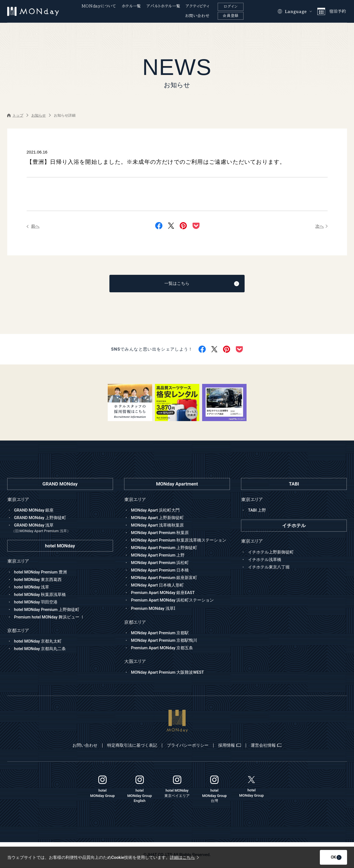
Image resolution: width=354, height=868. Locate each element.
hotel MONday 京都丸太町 (38, 642)
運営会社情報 (270, 746)
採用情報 (231, 746)
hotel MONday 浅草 (32, 588)
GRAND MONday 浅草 (62, 529)
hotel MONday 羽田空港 (36, 603)
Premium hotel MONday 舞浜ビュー (50, 618)
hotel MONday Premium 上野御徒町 (47, 610)
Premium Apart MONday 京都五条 (163, 649)
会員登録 (231, 16)
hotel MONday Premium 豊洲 (41, 573)
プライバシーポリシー (188, 746)
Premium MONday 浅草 (153, 609)
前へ (33, 226)
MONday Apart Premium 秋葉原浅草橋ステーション (179, 541)
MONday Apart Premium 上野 (158, 556)
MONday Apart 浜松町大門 (156, 511)
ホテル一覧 (132, 6)
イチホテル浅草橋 (265, 560)
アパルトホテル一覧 (163, 6)
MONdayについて (99, 6)
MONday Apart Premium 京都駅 (160, 634)
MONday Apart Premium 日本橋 (160, 571)
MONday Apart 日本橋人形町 (158, 586)
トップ (15, 115)
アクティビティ (198, 6)
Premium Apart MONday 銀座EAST (164, 593)
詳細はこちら (184, 857)
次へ (322, 226)
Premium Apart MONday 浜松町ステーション (173, 601)
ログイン (231, 7)
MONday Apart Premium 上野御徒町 (165, 548)
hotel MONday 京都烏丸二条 (40, 649)
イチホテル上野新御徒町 (271, 552)
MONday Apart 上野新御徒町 (158, 518)
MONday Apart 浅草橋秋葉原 (158, 526)
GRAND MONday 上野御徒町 (41, 518)
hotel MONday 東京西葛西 (38, 580)
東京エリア (135, 500)
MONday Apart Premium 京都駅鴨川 (165, 641)
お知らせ (39, 115)
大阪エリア (135, 662)
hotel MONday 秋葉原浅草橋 (40, 595)
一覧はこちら (191, 284)
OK (328, 857)
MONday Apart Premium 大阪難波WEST (168, 673)
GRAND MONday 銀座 (34, 511)
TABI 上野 (257, 511)
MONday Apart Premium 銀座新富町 (165, 578)
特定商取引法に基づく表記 (130, 746)
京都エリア (135, 623)
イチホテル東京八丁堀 (269, 567)
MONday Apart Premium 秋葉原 (160, 533)
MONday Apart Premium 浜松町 (160, 563)
